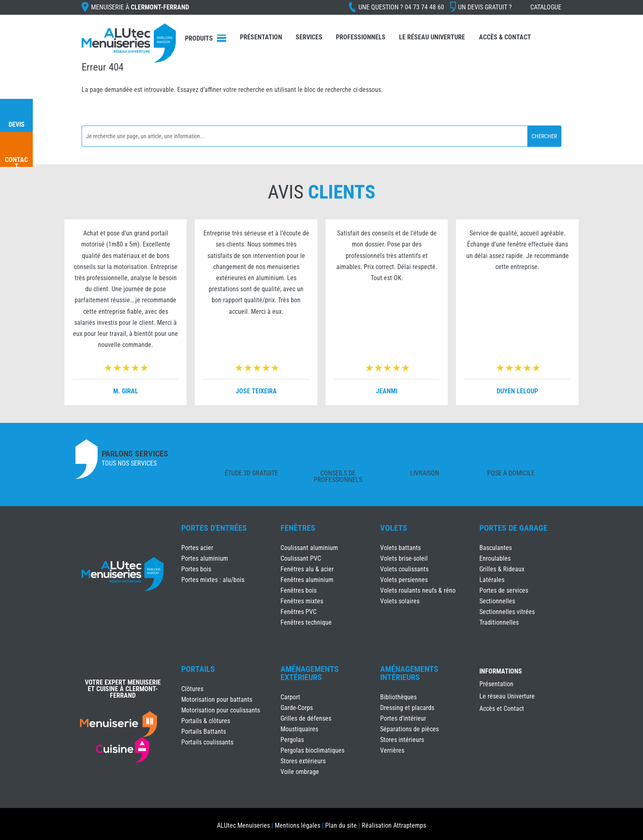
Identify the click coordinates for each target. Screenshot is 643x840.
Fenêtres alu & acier (307, 569)
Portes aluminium (205, 558)
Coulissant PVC (301, 558)
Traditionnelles (499, 622)
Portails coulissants (207, 742)
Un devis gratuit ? (485, 7)
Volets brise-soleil (404, 558)
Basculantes (496, 548)
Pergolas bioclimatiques (312, 750)
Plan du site (341, 825)
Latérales (492, 580)
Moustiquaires (299, 729)
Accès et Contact (502, 709)
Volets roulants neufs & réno (418, 590)
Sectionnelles (497, 601)
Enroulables (495, 558)
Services (309, 37)
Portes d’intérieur (403, 718)
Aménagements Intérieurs (409, 673)
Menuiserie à (140, 7)
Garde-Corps (297, 708)
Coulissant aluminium (309, 548)
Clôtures (192, 689)
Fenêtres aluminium (307, 580)
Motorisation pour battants (217, 700)
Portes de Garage (513, 528)
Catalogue (546, 7)
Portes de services (504, 590)
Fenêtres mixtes (302, 601)
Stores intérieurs (402, 740)
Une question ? (401, 7)
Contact (16, 163)
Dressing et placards (407, 708)
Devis (17, 124)
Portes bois (196, 569)
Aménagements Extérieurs (310, 673)
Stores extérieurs (303, 761)
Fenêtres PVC (299, 612)
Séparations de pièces (409, 729)
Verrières (392, 750)
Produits (199, 38)
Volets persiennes (404, 580)
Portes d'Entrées (214, 528)
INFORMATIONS (501, 672)
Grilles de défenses (306, 718)
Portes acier (197, 548)
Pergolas (292, 740)
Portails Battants (204, 732)
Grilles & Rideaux (502, 569)
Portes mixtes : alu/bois (213, 580)
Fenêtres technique (306, 622)
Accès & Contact (505, 37)
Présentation (261, 37)
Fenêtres (298, 528)
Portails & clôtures (206, 721)
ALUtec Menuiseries (243, 825)
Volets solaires (400, 601)
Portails (198, 669)
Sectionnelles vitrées (507, 612)
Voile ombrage (300, 772)
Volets (394, 528)
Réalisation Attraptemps (394, 825)
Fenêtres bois (299, 590)
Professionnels (361, 37)
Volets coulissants (404, 569)
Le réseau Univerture (432, 37)
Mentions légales (298, 825)
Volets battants (400, 548)
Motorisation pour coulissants (221, 710)
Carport (290, 697)
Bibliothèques (398, 697)
